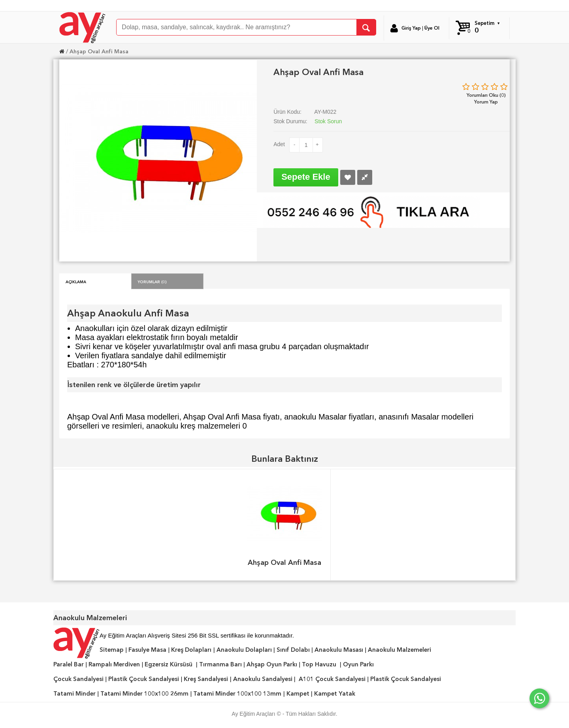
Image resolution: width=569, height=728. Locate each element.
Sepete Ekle (306, 177)
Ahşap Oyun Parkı (272, 664)
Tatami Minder (74, 694)
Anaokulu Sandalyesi (263, 679)
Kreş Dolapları (191, 650)
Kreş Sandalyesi (206, 679)
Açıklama (76, 281)
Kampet (298, 694)
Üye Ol (432, 28)
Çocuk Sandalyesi (78, 679)
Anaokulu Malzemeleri (399, 650)
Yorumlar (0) (152, 281)
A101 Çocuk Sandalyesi (332, 679)
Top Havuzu (319, 664)
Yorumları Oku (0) (486, 95)
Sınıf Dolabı (293, 650)
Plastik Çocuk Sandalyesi (144, 679)
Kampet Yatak (335, 694)
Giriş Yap (411, 28)
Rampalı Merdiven (114, 664)
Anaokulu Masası (339, 650)
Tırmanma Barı (220, 664)
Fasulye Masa (147, 650)
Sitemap (112, 650)
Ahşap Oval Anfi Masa (99, 51)
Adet (279, 144)
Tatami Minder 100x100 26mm (144, 694)
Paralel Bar (69, 664)
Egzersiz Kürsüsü (169, 664)
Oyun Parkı (358, 664)
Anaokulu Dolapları (244, 650)
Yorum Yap (486, 102)
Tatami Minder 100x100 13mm (237, 694)
